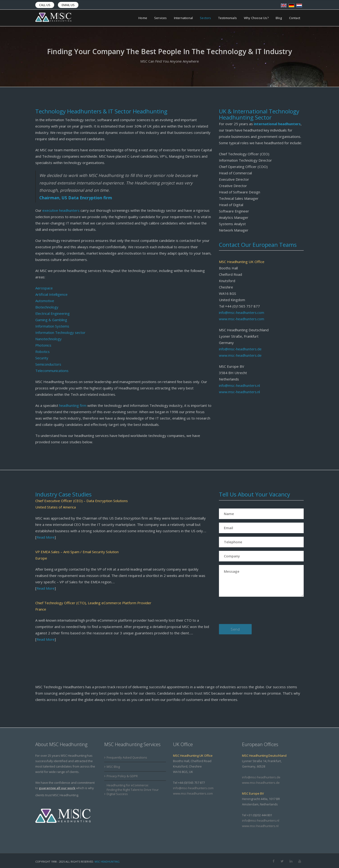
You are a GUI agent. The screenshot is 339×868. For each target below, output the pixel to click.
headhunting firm (73, 405)
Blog (279, 18)
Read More (46, 537)
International (184, 18)
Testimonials (228, 18)
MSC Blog (113, 767)
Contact (295, 18)
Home (143, 18)
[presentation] (255, 611)
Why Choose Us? (256, 18)
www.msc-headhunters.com (242, 319)
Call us (45, 5)
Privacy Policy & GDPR (122, 776)
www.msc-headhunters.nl (239, 392)
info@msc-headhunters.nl (239, 385)
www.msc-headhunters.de (240, 355)
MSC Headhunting (107, 862)
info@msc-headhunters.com (242, 312)
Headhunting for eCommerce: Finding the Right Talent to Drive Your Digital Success (133, 790)
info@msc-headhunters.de (240, 349)
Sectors (205, 18)
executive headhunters (61, 210)
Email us (68, 5)
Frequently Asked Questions (127, 757)
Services (161, 18)
